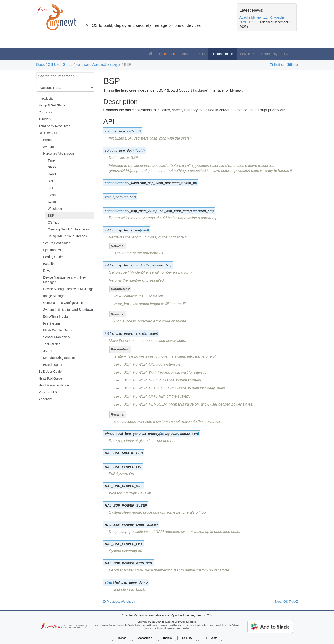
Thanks (167, 638)
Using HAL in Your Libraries (67, 236)
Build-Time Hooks (56, 316)
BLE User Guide (50, 372)
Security (187, 638)
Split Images (52, 250)
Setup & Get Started (53, 105)
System (49, 147)
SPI (50, 181)
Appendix (45, 399)
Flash (52, 195)
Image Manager (54, 296)
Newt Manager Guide (54, 385)
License (121, 638)
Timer (52, 160)
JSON (47, 351)
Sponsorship (144, 638)
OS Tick (53, 222)
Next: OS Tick (287, 602)
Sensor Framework (57, 337)
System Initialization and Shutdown (68, 310)
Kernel (48, 140)
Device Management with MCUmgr (68, 289)
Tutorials (45, 119)
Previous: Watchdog (119, 602)
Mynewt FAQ (48, 392)
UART (52, 174)
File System (51, 323)
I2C (50, 188)
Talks (201, 54)
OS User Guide (60, 65)
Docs (40, 65)
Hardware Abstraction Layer (98, 65)
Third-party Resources (54, 126)
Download (247, 54)
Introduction (47, 98)
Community (269, 54)
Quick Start (167, 54)
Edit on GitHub (285, 65)
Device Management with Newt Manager (65, 280)
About (186, 54)
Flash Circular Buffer (58, 330)
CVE (288, 54)
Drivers (48, 271)
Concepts (45, 112)
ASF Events (210, 638)
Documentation (222, 54)
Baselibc (49, 264)
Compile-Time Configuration (63, 303)
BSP (51, 216)
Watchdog (55, 209)
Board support (53, 365)
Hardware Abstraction (58, 154)
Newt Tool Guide (50, 378)
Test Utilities (52, 344)
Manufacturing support (59, 358)
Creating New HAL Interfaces (68, 229)
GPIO (52, 167)
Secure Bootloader (56, 243)
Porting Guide (53, 257)
